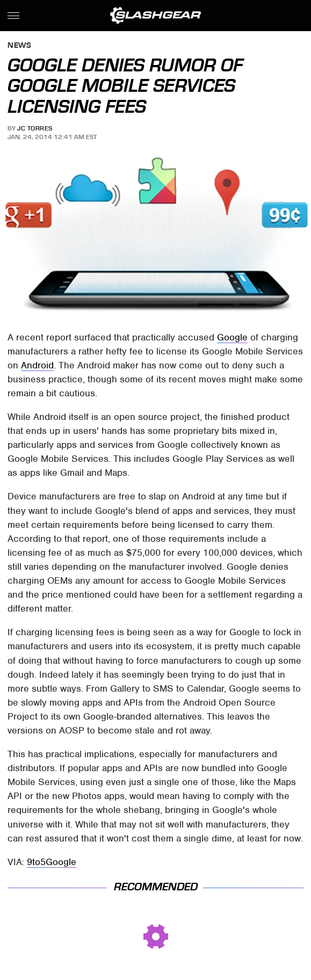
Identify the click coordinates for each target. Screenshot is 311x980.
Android (37, 365)
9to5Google (52, 862)
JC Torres (35, 128)
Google (232, 337)
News (19, 46)
